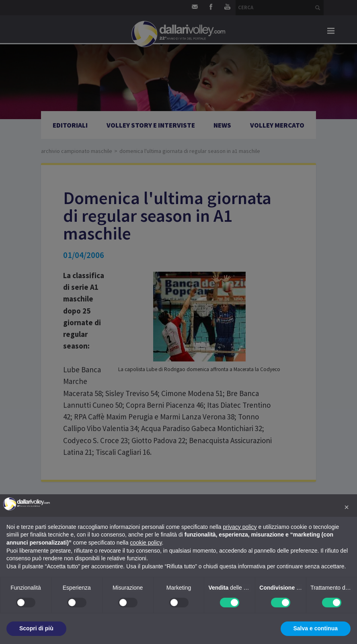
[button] (347, 507)
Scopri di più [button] (36, 628)
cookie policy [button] (146, 543)
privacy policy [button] (240, 527)
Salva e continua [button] (316, 628)
